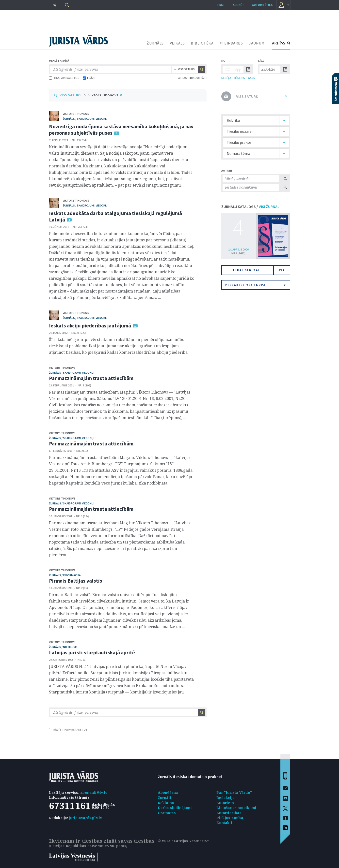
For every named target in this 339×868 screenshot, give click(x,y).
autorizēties (262, 5)
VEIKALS (177, 43)
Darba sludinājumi (175, 808)
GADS (251, 78)
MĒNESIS (239, 78)
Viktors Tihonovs (103, 95)
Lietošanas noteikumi (236, 808)
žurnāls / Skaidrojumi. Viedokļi (85, 119)
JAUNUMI (257, 43)
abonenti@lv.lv (94, 792)
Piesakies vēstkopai (256, 285)
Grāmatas (167, 813)
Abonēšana (168, 792)
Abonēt (238, 5)
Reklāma (166, 803)
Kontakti (224, 823)
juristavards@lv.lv (86, 818)
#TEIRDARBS (231, 43)
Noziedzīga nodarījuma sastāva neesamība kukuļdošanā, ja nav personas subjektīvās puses (121, 130)
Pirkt (221, 5)
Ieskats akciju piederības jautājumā (90, 326)
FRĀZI (89, 78)
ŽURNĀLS (155, 43)
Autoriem (225, 803)
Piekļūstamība (230, 818)
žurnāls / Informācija (65, 575)
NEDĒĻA (226, 78)
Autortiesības (229, 813)
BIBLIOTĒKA (202, 43)
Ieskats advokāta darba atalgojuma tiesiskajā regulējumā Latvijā (116, 216)
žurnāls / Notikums (63, 647)
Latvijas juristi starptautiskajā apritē (92, 653)
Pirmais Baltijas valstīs (76, 581)
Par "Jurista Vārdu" (234, 792)
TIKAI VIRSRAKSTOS (64, 78)
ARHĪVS (279, 43)
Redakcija (226, 798)
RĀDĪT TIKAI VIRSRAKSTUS (68, 729)
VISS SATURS (71, 95)
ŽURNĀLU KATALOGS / (251, 206)
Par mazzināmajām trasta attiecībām (91, 378)
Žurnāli (164, 798)
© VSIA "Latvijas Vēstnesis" (183, 841)
